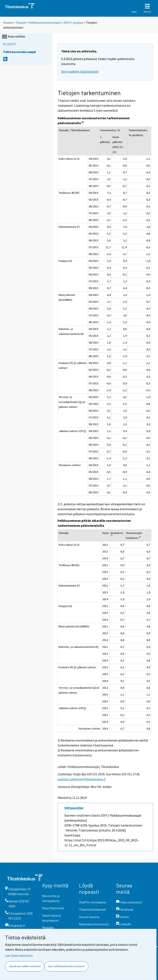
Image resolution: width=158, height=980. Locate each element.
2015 (67, 22)
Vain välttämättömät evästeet (66, 966)
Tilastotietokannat (92, 909)
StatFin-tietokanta (92, 902)
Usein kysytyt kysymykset (52, 918)
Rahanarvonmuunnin (94, 924)
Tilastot (21, 22)
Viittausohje (74, 808)
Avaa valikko (13, 37)
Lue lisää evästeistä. (19, 955)
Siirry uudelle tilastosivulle (80, 71)
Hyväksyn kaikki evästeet (25, 966)
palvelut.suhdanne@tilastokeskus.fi (82, 779)
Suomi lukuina (89, 917)
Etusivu (8, 22)
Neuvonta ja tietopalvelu (51, 898)
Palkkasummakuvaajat (45, 22)
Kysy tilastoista (53, 908)
